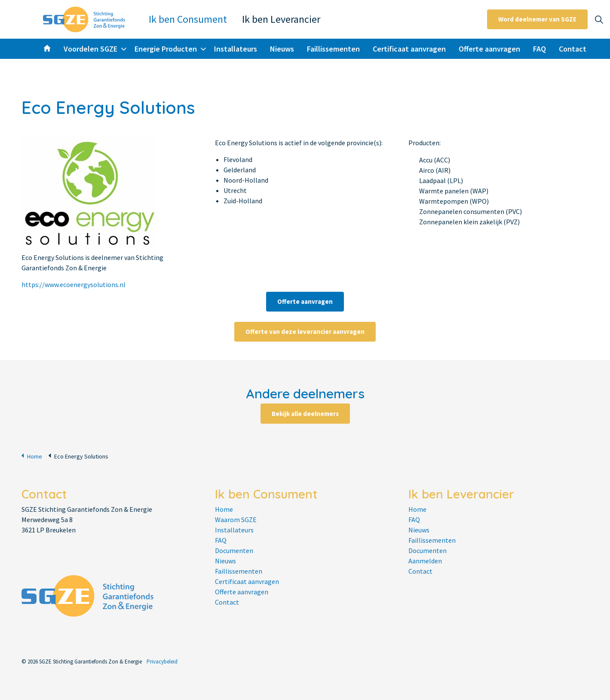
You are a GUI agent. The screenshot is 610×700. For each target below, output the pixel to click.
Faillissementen (333, 49)
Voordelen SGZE (90, 49)
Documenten (234, 550)
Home (32, 456)
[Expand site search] (599, 19)
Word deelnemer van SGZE (537, 19)
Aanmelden (425, 561)
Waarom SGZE (236, 520)
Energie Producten (166, 49)
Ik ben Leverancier (281, 19)
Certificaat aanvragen (409, 49)
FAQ (539, 49)
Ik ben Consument (188, 19)
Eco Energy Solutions (78, 456)
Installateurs (236, 49)
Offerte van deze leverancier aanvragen (305, 332)
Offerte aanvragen (489, 49)
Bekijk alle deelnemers (305, 413)
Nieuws (282, 49)
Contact (573, 49)
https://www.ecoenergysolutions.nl (74, 284)
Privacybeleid (162, 662)
